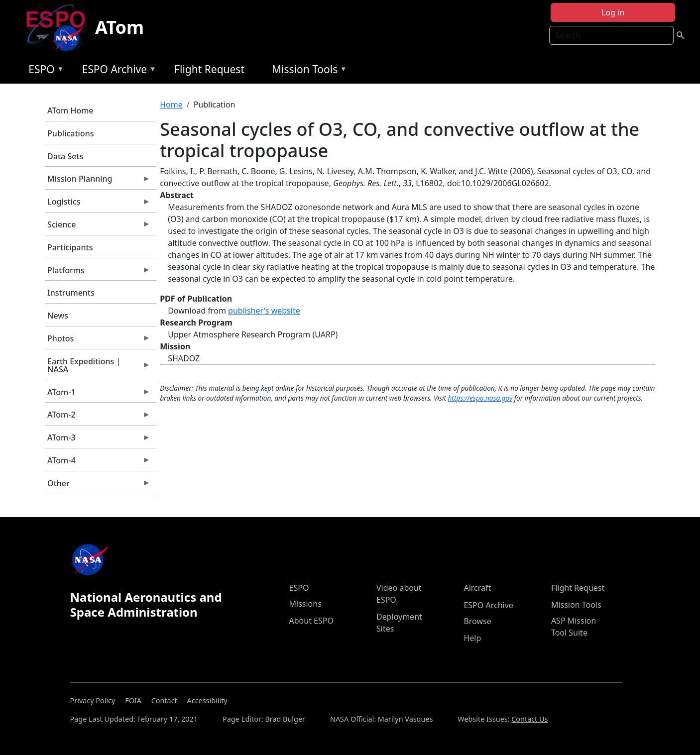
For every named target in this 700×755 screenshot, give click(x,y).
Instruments (71, 293)
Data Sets (65, 156)
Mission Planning (98, 181)
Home (171, 105)
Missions (305, 604)
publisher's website (264, 311)
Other (98, 486)
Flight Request (209, 69)
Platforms (98, 273)
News (58, 316)
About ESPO (311, 621)
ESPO (44, 71)
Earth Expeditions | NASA (98, 368)
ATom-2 (98, 417)
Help (472, 638)
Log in (613, 12)
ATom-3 (98, 440)
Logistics (98, 204)
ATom (119, 27)
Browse (477, 621)
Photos (98, 341)
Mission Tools (307, 71)
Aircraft (477, 588)
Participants (70, 247)
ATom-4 (98, 463)
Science (98, 227)
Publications (70, 133)
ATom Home (70, 110)
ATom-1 (98, 395)
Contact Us (529, 719)
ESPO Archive (117, 71)
